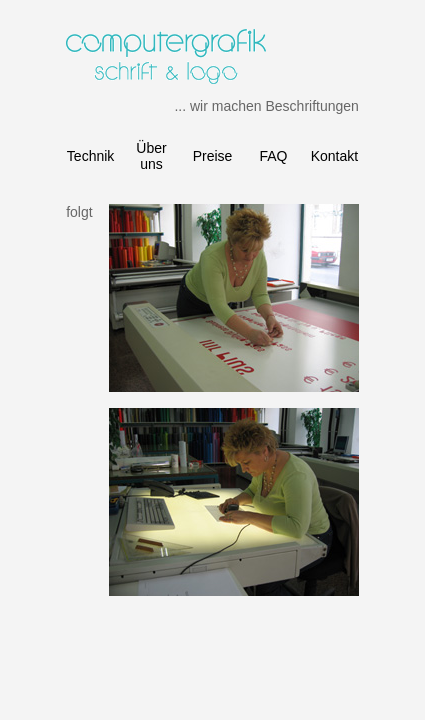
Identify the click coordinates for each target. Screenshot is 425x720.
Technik (90, 156)
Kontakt (334, 156)
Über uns (151, 156)
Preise (213, 156)
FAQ (273, 156)
